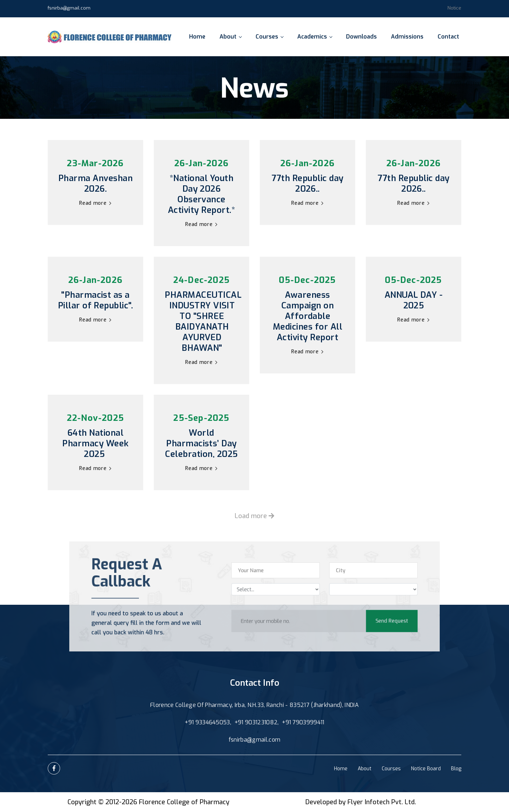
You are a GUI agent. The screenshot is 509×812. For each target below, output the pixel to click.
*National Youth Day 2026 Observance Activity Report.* (201, 194)
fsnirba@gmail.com (69, 8)
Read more (95, 203)
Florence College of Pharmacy (184, 802)
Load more (255, 516)
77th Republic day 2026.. (307, 184)
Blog (456, 769)
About (230, 37)
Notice (454, 8)
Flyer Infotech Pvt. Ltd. (382, 802)
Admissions (407, 37)
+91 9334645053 (207, 722)
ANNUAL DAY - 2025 (414, 300)
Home (197, 37)
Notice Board (426, 769)
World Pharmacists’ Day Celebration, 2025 (201, 443)
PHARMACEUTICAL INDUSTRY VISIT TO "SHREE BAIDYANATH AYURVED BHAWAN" (202, 321)
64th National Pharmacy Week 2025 (95, 443)
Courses (269, 37)
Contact (448, 37)
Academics (315, 37)
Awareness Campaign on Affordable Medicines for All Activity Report (308, 316)
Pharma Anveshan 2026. (95, 184)
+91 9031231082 (256, 722)
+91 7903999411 (303, 722)
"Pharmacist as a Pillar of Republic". (96, 300)
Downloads (361, 37)
